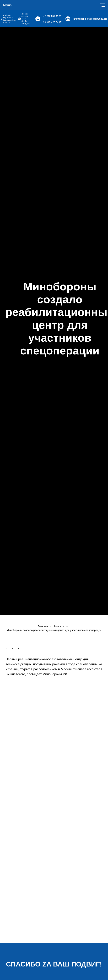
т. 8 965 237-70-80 (52, 22)
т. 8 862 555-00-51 (52, 16)
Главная (43, 626)
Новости (59, 626)
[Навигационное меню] (103, 5)
